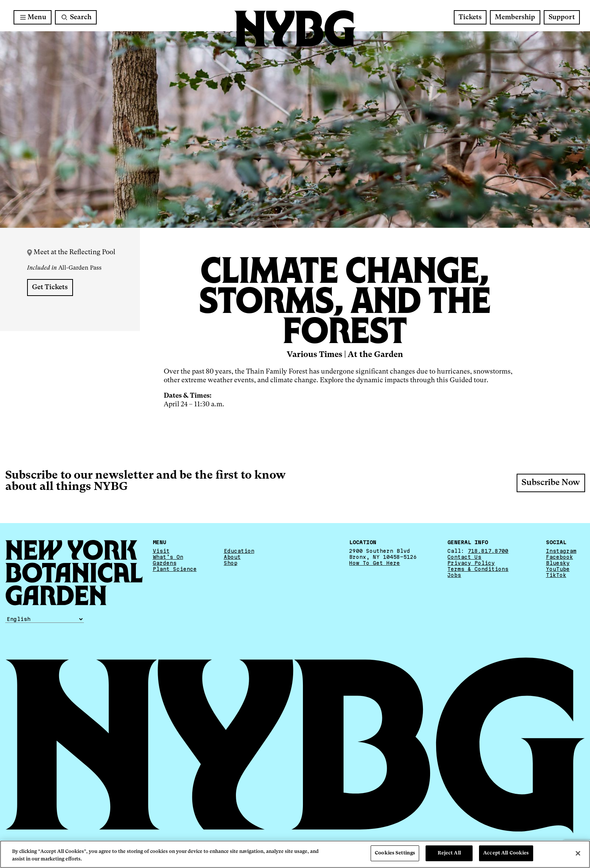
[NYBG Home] (295, 29)
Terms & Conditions (478, 569)
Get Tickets (50, 287)
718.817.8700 (488, 551)
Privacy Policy (471, 563)
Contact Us (464, 557)
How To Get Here (375, 563)
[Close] (578, 853)
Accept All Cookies (506, 853)
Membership (515, 17)
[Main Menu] (33, 17)
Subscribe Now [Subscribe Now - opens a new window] (551, 483)
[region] (295, 854)
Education (239, 551)
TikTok (556, 575)
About (232, 557)
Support (562, 17)
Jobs (454, 575)
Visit (161, 551)
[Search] (76, 17)
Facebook (560, 557)
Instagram (561, 551)
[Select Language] (45, 619)
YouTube (558, 569)
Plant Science (175, 569)
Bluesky (558, 563)
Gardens (165, 563)
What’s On (168, 557)
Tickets (470, 17)
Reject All (449, 853)
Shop (231, 563)
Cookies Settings (395, 853)
